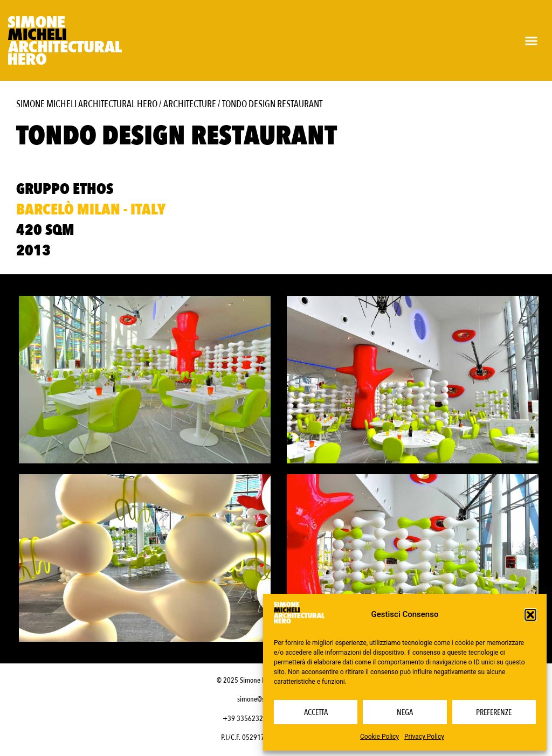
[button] (530, 615)
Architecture (190, 104)
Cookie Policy (379, 737)
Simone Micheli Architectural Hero (87, 104)
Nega (405, 712)
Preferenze (494, 712)
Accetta (316, 712)
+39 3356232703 (249, 719)
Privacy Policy (424, 737)
